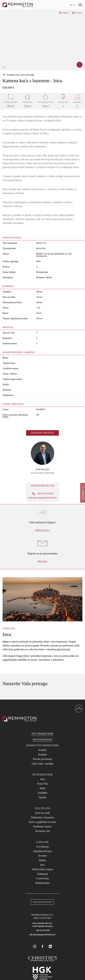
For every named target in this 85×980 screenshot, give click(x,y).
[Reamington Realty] (19, 719)
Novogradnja (43, 740)
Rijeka (42, 860)
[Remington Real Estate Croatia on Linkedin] (50, 946)
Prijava (42, 562)
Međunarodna (43, 883)
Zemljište (42, 793)
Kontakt (42, 754)
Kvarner (42, 856)
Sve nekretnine (42, 734)
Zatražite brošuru (42, 433)
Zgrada (42, 797)
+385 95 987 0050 (42, 930)
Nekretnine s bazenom (42, 817)
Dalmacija (42, 874)
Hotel (42, 788)
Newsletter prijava (42, 902)
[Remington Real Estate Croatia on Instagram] (35, 946)
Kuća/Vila (43, 784)
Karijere (42, 750)
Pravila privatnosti (42, 759)
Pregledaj (42, 530)
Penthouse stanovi (42, 826)
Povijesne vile (42, 831)
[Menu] (80, 5)
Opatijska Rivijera (43, 851)
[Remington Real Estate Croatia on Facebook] (42, 946)
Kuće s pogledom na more (42, 822)
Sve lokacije (43, 847)
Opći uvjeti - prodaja (43, 764)
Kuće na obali (43, 813)
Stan (42, 779)
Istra (42, 865)
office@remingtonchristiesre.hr (42, 498)
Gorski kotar (42, 878)
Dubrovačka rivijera (42, 869)
